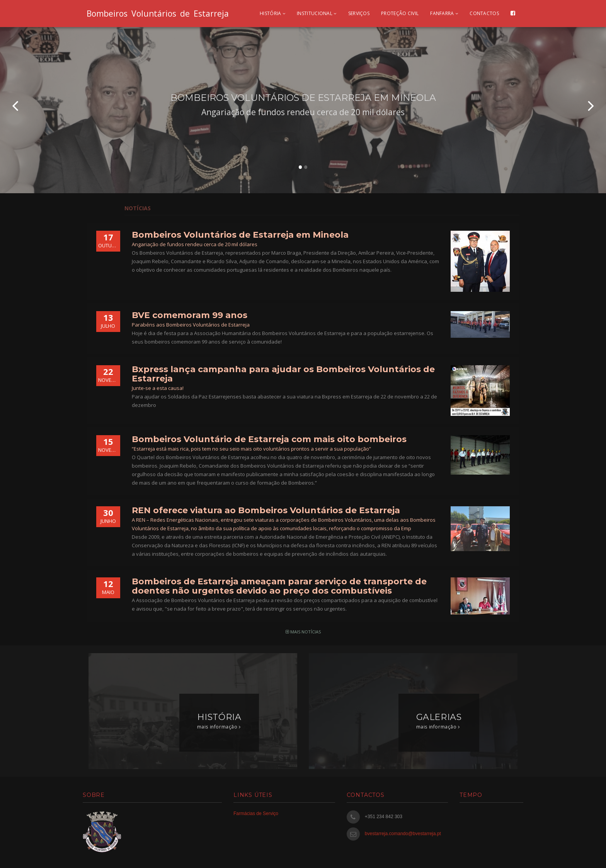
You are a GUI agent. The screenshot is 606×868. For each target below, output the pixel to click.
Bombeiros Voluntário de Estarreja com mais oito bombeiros (269, 439)
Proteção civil (400, 13)
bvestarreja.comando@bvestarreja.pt (403, 834)
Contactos (484, 13)
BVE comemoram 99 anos (190, 315)
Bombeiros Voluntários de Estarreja (158, 14)
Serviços (359, 13)
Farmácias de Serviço (256, 814)
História (272, 13)
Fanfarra (444, 13)
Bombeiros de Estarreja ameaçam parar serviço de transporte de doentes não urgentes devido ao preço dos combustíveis (279, 586)
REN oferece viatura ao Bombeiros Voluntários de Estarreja (266, 510)
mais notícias (303, 632)
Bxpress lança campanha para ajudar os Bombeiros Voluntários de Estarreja (283, 374)
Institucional (317, 13)
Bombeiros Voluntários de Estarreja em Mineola (240, 235)
